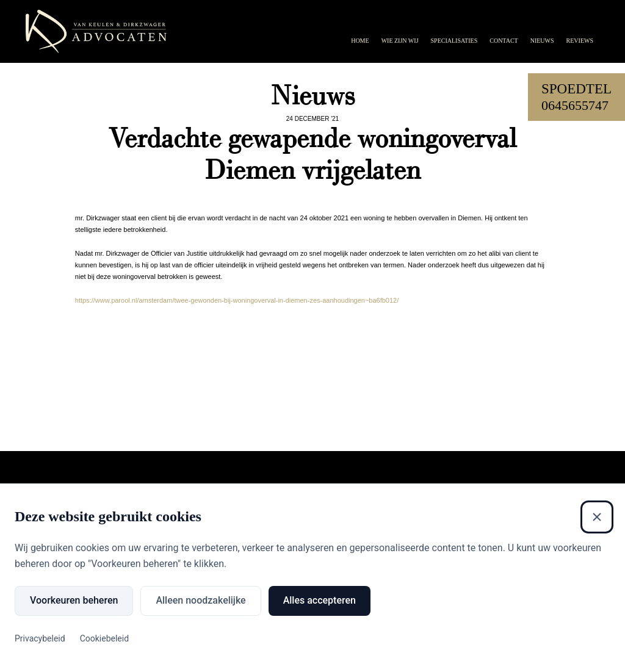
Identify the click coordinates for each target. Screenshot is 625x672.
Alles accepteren (320, 600)
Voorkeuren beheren (74, 600)
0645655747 (575, 105)
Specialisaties (454, 41)
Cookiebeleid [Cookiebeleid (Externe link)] (104, 638)
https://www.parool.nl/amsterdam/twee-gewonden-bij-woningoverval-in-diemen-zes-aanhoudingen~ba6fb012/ (237, 300)
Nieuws (542, 41)
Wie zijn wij (400, 41)
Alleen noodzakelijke (201, 600)
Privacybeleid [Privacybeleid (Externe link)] (40, 638)
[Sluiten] (597, 517)
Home (360, 41)
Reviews (580, 41)
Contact (504, 41)
